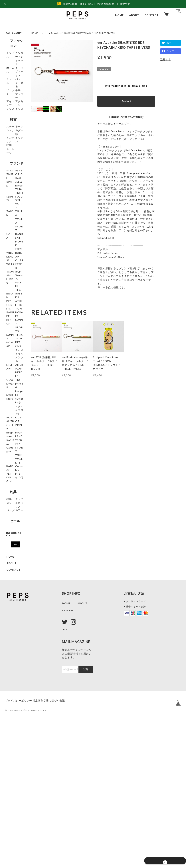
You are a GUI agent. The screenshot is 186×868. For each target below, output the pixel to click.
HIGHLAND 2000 (14, 553)
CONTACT (152, 15)
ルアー (11, 650)
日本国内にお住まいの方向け (126, 117)
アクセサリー (15, 126)
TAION (11, 272)
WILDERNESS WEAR (14, 312)
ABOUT (134, 15)
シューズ (12, 87)
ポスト (170, 43)
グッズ (11, 133)
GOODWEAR (15, 479)
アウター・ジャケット (15, 62)
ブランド (13, 204)
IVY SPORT (14, 562)
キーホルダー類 (15, 169)
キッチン (12, 184)
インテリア (13, 178)
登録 (86, 814)
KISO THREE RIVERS (15, 214)
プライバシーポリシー (19, 846)
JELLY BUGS (14, 233)
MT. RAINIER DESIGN (15, 396)
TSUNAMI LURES (13, 332)
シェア (170, 51)
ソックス (12, 100)
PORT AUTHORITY (15, 519)
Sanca (10, 347)
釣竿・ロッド (15, 626)
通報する (166, 59)
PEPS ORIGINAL (13, 225)
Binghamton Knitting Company (14, 541)
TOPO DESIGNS (12, 444)
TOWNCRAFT (14, 406)
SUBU (10, 253)
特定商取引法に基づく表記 (54, 846)
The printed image (14, 488)
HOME (119, 15)
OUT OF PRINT (12, 529)
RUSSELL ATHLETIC (13, 385)
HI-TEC (11, 367)
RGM (10, 341)
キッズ (11, 139)
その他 (11, 609)
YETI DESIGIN (12, 594)
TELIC (11, 435)
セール (11, 659)
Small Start (13, 496)
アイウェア (13, 120)
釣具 (10, 618)
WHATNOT (14, 240)
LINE (65, 774)
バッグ (11, 643)
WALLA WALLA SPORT (11, 282)
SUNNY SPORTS (12, 416)
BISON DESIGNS (12, 375)
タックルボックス (15, 635)
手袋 (9, 107)
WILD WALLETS (13, 570)
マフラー (12, 113)
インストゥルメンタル (15, 454)
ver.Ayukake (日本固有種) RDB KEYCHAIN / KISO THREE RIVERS (81, 33)
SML (9, 259)
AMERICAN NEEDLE (14, 471)
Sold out (126, 101)
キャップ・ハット (15, 79)
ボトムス (12, 70)
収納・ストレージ (15, 193)
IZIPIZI (11, 246)
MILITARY (13, 462)
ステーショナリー (15, 159)
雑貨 (10, 149)
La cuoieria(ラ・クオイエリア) (15, 506)
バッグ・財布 (15, 94)
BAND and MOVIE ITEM (15, 301)
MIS (9, 602)
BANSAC (12, 579)
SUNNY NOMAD (12, 427)
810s (10, 360)
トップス (12, 54)
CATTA (11, 293)
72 (8, 354)
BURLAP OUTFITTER (15, 322)
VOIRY (11, 266)
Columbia (12, 585)
